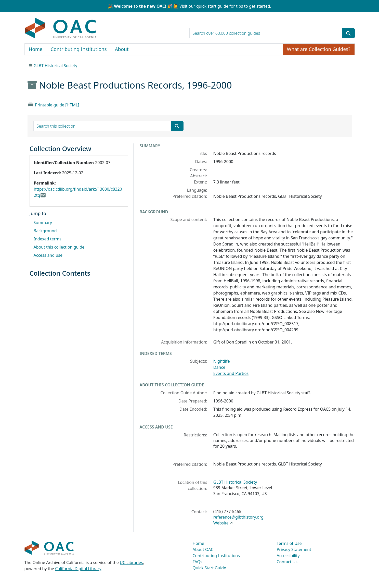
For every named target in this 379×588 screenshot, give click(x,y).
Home (36, 49)
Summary (43, 223)
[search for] (266, 33)
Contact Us (287, 562)
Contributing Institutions (79, 49)
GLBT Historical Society (56, 66)
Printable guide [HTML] (57, 105)
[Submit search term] (348, 33)
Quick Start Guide (210, 568)
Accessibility (288, 556)
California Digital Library (78, 569)
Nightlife (222, 361)
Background (45, 231)
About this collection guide (59, 247)
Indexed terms (48, 239)
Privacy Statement (294, 549)
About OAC (203, 549)
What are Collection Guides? (319, 49)
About (122, 49)
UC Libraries (131, 562)
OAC (61, 28)
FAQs (198, 562)
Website (221, 523)
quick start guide (212, 6)
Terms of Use (289, 543)
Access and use (48, 255)
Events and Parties (231, 373)
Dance (219, 367)
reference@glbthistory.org (238, 517)
